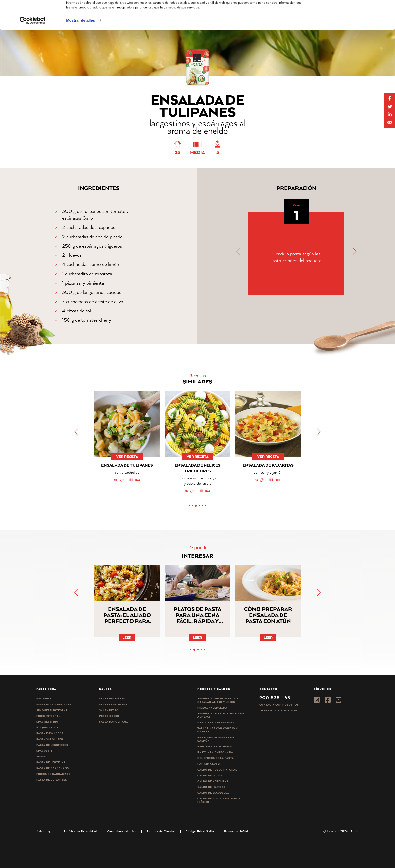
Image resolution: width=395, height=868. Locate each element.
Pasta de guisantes (52, 780)
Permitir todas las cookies (353, 12)
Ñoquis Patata (48, 728)
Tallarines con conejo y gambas (218, 730)
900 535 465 (275, 697)
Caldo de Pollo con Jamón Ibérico (219, 800)
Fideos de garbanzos (53, 774)
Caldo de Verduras (213, 781)
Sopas (41, 757)
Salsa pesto (109, 710)
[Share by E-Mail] (390, 115)
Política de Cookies (161, 831)
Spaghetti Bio (47, 722)
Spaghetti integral (52, 710)
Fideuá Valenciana (212, 708)
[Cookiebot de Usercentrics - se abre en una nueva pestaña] (33, 48)
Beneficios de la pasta (216, 758)
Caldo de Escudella (213, 793)
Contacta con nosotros (279, 705)
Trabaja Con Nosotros (278, 710)
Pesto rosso (109, 716)
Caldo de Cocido (211, 775)
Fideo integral (48, 716)
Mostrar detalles (80, 48)
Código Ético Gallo (200, 831)
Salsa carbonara (113, 704)
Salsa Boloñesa (112, 699)
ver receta (127, 457)
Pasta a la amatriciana (216, 723)
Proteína (44, 699)
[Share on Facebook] (390, 98)
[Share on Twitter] (390, 107)
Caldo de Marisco (212, 787)
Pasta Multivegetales (54, 704)
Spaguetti (44, 751)
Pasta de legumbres (52, 745)
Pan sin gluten (210, 764)
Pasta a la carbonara (215, 752)
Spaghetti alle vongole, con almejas (221, 715)
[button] (354, 251)
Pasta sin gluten (50, 739)
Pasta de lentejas (51, 762)
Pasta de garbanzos (53, 768)
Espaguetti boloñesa (215, 746)
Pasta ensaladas (50, 733)
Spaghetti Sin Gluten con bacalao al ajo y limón (218, 700)
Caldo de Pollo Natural (217, 770)
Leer (127, 637)
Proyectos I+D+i (236, 831)
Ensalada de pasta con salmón (216, 739)
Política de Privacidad (80, 831)
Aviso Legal (45, 831)
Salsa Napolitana (114, 722)
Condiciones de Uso (122, 831)
